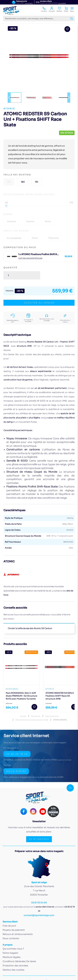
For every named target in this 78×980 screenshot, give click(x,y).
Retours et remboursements (18, 934)
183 (23, 182)
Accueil (23, 716)
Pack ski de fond (52, 716)
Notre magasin (10, 953)
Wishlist (59, 9)
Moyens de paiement (14, 930)
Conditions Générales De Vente (19, 961)
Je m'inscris (39, 839)
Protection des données (15, 966)
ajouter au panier (39, 303)
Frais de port (9, 926)
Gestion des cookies (14, 970)
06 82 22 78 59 (17, 754)
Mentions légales (12, 957)
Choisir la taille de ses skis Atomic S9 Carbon (30, 628)
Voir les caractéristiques (30, 258)
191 (37, 182)
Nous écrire (16, 771)
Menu (72, 9)
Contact (44, 9)
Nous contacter (11, 938)
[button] (9, 98)
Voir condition (29, 3)
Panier (66, 9)
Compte (52, 9)
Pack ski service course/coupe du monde (32, 720)
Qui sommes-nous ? (13, 949)
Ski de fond (36, 716)
